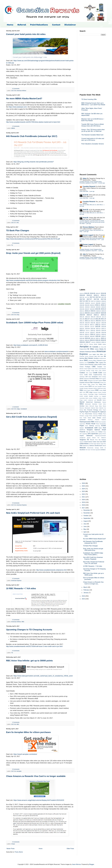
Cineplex (100, 367)
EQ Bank (96, 381)
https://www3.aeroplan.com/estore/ (25, 754)
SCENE (103, 426)
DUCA (101, 379)
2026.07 (88, 342)
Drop (18, 315)
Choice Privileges (85, 367)
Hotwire (93, 390)
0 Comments (16, 89)
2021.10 (103, 319)
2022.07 (98, 323)
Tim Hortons (102, 440)
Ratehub (104, 420)
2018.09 (87, 305)
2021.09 (98, 319)
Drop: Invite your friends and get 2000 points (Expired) (33, 253)
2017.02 (87, 297)
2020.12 (103, 315)
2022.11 (92, 325)
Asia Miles (100, 354)
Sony (105, 432)
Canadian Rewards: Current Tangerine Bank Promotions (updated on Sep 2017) (91, 182)
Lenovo (90, 398)
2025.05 (92, 336)
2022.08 (104, 323)
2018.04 (87, 303)
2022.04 (82, 323)
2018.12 (103, 305)
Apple (94, 354)
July (85, 524)
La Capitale (103, 396)
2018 (84, 505)
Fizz (105, 383)
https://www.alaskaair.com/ (18, 107)
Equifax (100, 381)
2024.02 (93, 331)
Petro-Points (89, 414)
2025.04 (87, 336)
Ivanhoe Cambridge (89, 394)
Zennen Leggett (88, 235)
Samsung (98, 426)
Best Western (89, 358)
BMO (86, 360)
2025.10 (93, 338)
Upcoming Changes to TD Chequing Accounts (29, 630)
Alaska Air (103, 349)
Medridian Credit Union (99, 404)
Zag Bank (98, 450)
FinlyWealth (96, 383)
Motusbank (88, 408)
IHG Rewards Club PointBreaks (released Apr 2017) (32, 136)
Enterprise (90, 381)
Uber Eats (99, 442)
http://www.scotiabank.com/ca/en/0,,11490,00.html (31, 345)
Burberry (82, 363)
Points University (93, 416)
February (86, 590)
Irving (81, 394)
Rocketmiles (103, 424)
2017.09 (103, 299)
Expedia (82, 383)
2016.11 (96, 295)
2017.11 (88, 301)
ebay (86, 380)
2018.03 (82, 303)
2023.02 (82, 327)
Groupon (86, 388)
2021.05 (104, 317)
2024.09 (104, 333)
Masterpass (98, 402)
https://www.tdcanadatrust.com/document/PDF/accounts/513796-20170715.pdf (33, 239)
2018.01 (98, 301)
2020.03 (104, 311)
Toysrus (82, 442)
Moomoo (82, 408)
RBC (23, 622)
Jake (84, 254)
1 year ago (92, 191)
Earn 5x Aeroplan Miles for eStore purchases (28, 732)
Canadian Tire (93, 362)
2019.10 (103, 309)
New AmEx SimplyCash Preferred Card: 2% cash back (33, 513)
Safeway (92, 426)
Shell (104, 428)
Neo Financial (88, 410)
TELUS (92, 440)
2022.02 (98, 321)
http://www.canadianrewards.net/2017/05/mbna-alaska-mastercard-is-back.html (33, 122)
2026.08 (93, 342)
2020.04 (82, 313)
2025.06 (98, 336)
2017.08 (96, 299)
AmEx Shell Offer (84, 191)
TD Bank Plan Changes (18, 230)
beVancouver (103, 358)
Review (88, 424)
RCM (97, 422)
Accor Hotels (98, 344)
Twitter (94, 442)
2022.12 (98, 325)
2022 (84, 494)
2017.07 (13, 223)
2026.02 (87, 340)
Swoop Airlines (91, 438)
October (86, 516)
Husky (101, 390)
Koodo (91, 396)
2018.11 (98, 305)
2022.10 (87, 325)
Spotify (100, 434)
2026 (84, 483)
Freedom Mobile (84, 386)
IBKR (81, 392)
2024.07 (92, 333)
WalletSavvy (86, 446)
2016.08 (103, 293)
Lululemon (91, 400)
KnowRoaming (102, 394)
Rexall (93, 424)
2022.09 (82, 325)
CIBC (94, 367)
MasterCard (89, 402)
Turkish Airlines (88, 442)
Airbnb (97, 349)
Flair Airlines (83, 384)
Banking (82, 358)
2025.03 (82, 336)
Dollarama (86, 379)
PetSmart (95, 414)
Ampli (90, 354)
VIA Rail (91, 444)
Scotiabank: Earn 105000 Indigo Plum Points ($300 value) (35, 323)
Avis (96, 356)
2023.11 (104, 329)
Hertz (105, 388)
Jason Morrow (76, 864)
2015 (84, 599)
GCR (90, 386)
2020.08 (103, 313)
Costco (82, 373)
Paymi (104, 410)
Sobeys (100, 432)
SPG (89, 434)
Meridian (82, 406)
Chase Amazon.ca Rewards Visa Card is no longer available (36, 776)
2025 (84, 486)
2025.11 (98, 338)
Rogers (82, 426)
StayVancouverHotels (101, 436)
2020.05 (87, 313)
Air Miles (91, 349)
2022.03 (104, 321)
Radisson (90, 420)
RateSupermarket (85, 422)
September (87, 518)
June (85, 527)
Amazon (82, 352)
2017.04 (13, 315)
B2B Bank (100, 356)
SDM (96, 428)
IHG (18, 223)
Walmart (92, 446)
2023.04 (92, 327)
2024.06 (87, 333)
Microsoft (92, 406)
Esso (104, 380)
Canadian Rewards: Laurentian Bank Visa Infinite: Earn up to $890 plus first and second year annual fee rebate (92, 222)
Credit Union (88, 375)
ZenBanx (103, 450)
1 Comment (15, 407)
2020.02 (98, 311)
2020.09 (82, 315)
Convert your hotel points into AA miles (26, 34)
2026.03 (92, 340)
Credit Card (97, 373)
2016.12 (103, 295)
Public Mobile (87, 418)
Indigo (18, 409)
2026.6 (81, 344)
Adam (85, 178)
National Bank (95, 408)
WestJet (83, 448)
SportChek (95, 434)
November (87, 513)
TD (12, 245)
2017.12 (93, 301)
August (86, 521)
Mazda (104, 402)
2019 (84, 502)
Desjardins (95, 377)
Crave (90, 373)
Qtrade (104, 418)
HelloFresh (100, 388)
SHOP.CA (82, 430)
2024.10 (82, 334)
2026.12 (104, 342)
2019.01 (82, 307)
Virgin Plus (103, 444)
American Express (22, 505)
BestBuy (96, 358)
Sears (100, 428)
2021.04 (99, 317)
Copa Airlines (102, 371)
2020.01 (93, 311)
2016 (84, 596)
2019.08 (92, 309)
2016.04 (82, 293)
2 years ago (101, 259)
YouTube (93, 450)
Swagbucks (82, 438)
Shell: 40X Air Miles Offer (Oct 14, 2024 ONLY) (91, 205)
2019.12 (87, 311)
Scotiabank (24, 409)
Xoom (89, 450)
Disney (82, 379)
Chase (13, 844)
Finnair (102, 383)
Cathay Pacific (98, 365)
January (86, 593)
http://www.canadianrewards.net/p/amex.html (51, 570)
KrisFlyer (96, 396)
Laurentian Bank (84, 398)
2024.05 (82, 333)
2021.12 (87, 321)
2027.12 (86, 344)
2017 (84, 508)
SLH (97, 432)
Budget (104, 361)
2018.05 (93, 303)
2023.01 (104, 325)
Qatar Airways (97, 418)
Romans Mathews (89, 227)
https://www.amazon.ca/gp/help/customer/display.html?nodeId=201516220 (39, 800)
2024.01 (88, 331)
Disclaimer (70, 25)
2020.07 (98, 313)
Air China (101, 347)
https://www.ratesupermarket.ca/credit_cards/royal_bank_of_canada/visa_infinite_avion (43, 676)
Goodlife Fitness (102, 386)
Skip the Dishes (90, 432)
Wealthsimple (98, 446)
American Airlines (21, 91)
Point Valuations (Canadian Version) (93, 144)
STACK (104, 434)
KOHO (81, 396)
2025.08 (82, 338)
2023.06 (104, 327)
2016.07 (98, 293)
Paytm (87, 412)
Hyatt (104, 390)
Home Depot (87, 390)
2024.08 (98, 333)
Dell (86, 377)
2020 (84, 500)
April (85, 532)
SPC (81, 434)
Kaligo (96, 394)
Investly (104, 392)
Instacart (95, 392)
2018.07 (104, 303)
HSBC (97, 390)
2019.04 (98, 307)
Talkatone (103, 438)
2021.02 (87, 317)
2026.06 (82, 342)
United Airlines (84, 444)
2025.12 (103, 338)
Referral (22, 25)
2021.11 (82, 321)
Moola (104, 406)
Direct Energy (102, 377)
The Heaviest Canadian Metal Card (92, 135)
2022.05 (87, 323)
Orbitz (100, 410)
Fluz (97, 384)
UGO (104, 442)
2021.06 (82, 319)
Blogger (92, 864)
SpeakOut (85, 434)
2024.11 (87, 334)
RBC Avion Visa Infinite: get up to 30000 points (29, 661)
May (85, 529)
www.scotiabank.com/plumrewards (56, 351)
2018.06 (98, 303)
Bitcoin (82, 360)
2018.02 (104, 301)
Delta (90, 377)
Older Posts (70, 849)
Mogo (97, 406)
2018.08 (82, 305)
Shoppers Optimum (93, 430)
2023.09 (93, 329)
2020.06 (92, 313)
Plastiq (100, 414)
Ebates (82, 380)
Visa (81, 446)
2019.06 (82, 309)
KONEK (86, 396)
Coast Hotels (94, 369)
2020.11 (96, 315)
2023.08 (87, 329)
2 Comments (16, 126)
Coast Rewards (102, 369)
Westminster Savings (93, 448)
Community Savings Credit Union (89, 371)
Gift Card (95, 386)
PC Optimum (102, 412)
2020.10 (89, 315)
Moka (100, 406)
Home (10, 25)
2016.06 (92, 293)
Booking (91, 361)
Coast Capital (87, 369)
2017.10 (82, 301)
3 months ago (101, 183)
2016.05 (87, 293)
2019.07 (87, 309)
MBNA (13, 128)
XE (86, 450)
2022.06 (93, 323)
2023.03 (87, 327)
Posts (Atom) (19, 852)
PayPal (82, 412)
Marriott (82, 402)
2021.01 (82, 317)
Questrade (83, 420)
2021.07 (87, 319)
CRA (87, 373)
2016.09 (82, 295)
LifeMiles (95, 398)
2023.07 (82, 329)
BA (105, 356)
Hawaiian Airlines (93, 388)
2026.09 (98, 342)
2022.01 (93, 321)
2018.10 (92, 305)
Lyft (95, 400)
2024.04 (104, 331)
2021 (84, 497)
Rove (87, 426)
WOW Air (103, 448)
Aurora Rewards (89, 356)
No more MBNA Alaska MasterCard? (24, 98)
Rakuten (97, 420)
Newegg (96, 410)
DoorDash (92, 379)
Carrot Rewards (89, 365)
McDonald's (88, 404)
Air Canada (94, 347)
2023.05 (98, 327)
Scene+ (82, 428)
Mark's (104, 400)
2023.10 (98, 329)
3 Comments (16, 313)
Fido (91, 382)
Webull (104, 446)
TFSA (96, 440)
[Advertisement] (93, 64)
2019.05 (104, 307)
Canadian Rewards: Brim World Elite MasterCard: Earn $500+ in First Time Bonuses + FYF (92, 239)
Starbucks (89, 436)
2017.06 (13, 91)
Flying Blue (102, 384)
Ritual (98, 424)
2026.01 (82, 340)
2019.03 (93, 307)
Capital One (102, 363)
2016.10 (89, 295)
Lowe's (85, 400)
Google (81, 388)
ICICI (84, 392)
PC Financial (93, 412)
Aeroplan (19, 771)
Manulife (99, 400)
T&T (98, 438)
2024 (84, 489)
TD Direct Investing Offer (89, 99)
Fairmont (87, 383)
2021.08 (92, 319)
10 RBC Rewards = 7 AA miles (21, 588)
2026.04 (98, 340)
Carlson (82, 365)
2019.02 (87, 307)
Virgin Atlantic (97, 444)
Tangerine (83, 440)
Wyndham (82, 450)
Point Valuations (39, 25)
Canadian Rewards (89, 186)
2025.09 (87, 338)
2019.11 (82, 311)
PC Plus (82, 414)
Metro (87, 406)
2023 (84, 491)
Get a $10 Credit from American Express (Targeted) (31, 417)
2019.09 (98, 309)
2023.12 (82, 330)
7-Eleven (91, 344)
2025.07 (104, 336)
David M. (86, 195)
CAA (86, 363)
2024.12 (93, 334)
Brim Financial (98, 360)
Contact (56, 25)
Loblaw (100, 398)
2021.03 (93, 317)
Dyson (104, 379)
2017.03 (92, 297)
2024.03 (98, 331)
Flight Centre (91, 384)
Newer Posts (11, 849)
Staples (82, 436)
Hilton (81, 390)
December (87, 510)
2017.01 (82, 297)
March (86, 587)
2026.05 (103, 340)
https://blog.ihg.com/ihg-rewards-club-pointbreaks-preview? (34, 162)
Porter (100, 416)
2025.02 (104, 334)
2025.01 (98, 334)
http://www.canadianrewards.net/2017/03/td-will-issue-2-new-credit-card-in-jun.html (34, 646)
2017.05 (13, 409)
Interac (100, 392)
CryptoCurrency (98, 375)
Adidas (104, 344)
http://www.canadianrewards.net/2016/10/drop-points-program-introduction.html (33, 280)
